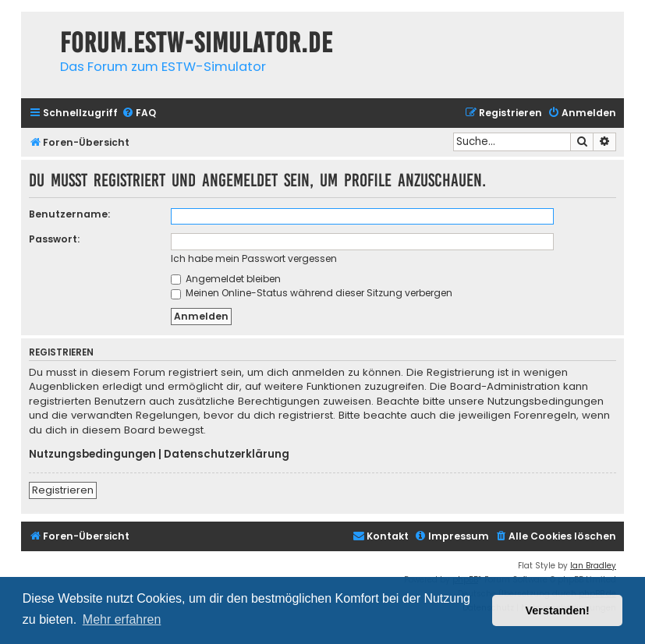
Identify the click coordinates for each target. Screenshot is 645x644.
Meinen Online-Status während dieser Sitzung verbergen (312, 293)
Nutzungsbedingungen (92, 455)
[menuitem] (139, 113)
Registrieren (63, 490)
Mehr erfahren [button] (122, 619)
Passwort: (54, 239)
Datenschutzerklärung (227, 455)
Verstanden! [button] (558, 610)
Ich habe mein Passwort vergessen (254, 258)
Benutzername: (69, 214)
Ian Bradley (593, 566)
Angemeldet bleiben (226, 279)
